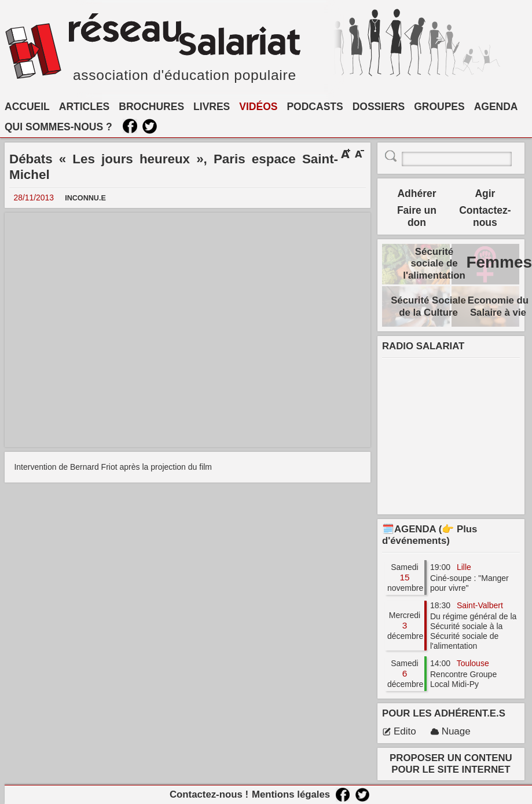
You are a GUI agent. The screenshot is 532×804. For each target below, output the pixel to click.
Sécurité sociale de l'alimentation (434, 263)
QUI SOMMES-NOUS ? (58, 127)
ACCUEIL (27, 107)
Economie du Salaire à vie (498, 306)
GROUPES (439, 107)
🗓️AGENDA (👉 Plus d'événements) (430, 535)
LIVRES (212, 107)
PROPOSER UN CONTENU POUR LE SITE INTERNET (451, 764)
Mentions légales (291, 794)
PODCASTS (315, 107)
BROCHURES (151, 107)
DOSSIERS (379, 107)
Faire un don (417, 216)
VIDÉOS (258, 107)
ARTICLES (85, 107)
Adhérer (417, 193)
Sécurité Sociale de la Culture (428, 306)
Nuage (450, 731)
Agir (485, 193)
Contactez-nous (485, 216)
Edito (399, 731)
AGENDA (496, 107)
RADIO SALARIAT (423, 346)
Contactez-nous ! (209, 794)
